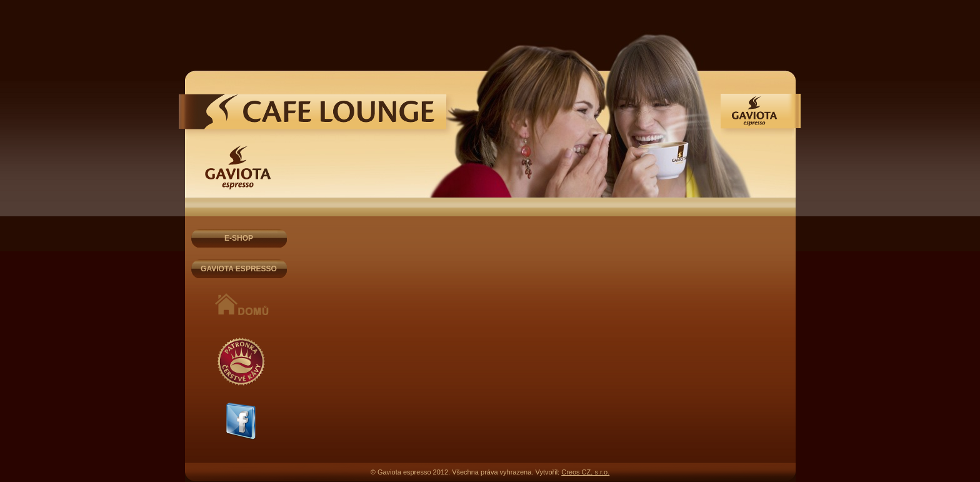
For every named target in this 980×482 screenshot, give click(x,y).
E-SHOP (239, 238)
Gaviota (317, 117)
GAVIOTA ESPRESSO (239, 269)
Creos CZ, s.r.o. (585, 472)
